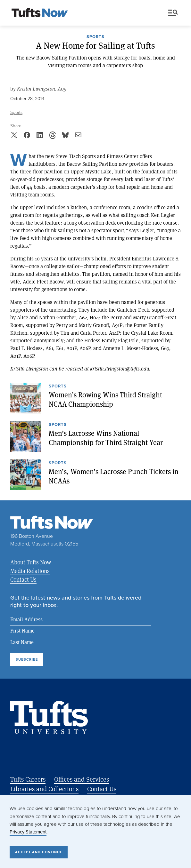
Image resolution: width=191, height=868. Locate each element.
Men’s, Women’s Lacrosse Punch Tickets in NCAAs (114, 476)
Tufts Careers (28, 779)
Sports (95, 37)
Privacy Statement (28, 832)
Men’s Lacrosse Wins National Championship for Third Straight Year (106, 438)
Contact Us (23, 579)
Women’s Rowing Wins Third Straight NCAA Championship (105, 399)
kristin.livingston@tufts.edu (120, 368)
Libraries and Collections (44, 789)
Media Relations (30, 571)
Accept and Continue (39, 852)
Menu (173, 13)
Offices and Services (82, 779)
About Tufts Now (31, 562)
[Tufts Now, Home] (40, 13)
